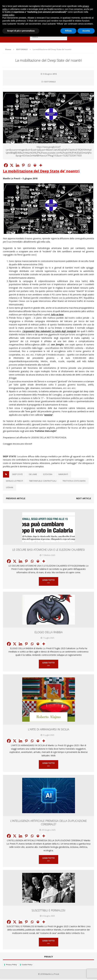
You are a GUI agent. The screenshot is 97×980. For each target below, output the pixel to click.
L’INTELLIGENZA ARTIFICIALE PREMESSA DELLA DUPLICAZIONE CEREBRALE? (48, 822)
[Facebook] (6, 165)
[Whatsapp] (29, 165)
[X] (12, 165)
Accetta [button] (86, 31)
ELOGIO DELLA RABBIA (49, 632)
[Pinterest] (23, 165)
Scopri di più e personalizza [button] (21, 31)
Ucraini (10, 487)
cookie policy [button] (8, 15)
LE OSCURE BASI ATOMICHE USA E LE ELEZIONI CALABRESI (49, 550)
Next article (84, 498)
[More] (41, 165)
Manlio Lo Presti (14, 481)
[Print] (35, 165)
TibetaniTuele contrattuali (43, 481)
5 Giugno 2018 (50, 74)
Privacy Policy (12, 965)
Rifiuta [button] (68, 31)
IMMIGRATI (63, 474)
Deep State (17, 474)
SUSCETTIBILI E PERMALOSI (48, 910)
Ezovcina (48, 474)
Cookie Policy (27, 965)
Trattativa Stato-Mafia (74, 481)
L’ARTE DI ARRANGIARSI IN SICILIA (49, 729)
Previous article (16, 498)
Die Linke (33, 474)
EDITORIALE (50, 82)
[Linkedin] (17, 165)
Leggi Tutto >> (48, 581)
